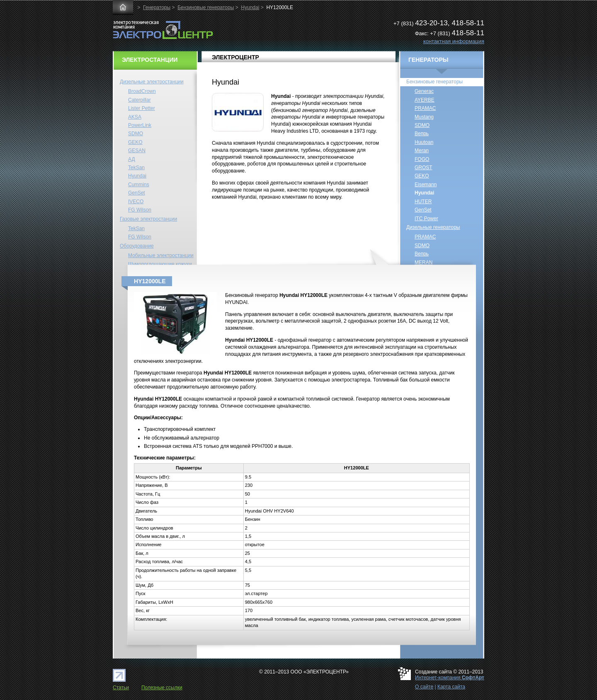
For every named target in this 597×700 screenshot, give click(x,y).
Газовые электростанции (148, 219)
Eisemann (426, 185)
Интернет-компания (450, 678)
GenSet (137, 193)
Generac (424, 91)
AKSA (135, 117)
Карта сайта (451, 687)
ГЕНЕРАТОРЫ (428, 60)
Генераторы (157, 7)
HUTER (423, 202)
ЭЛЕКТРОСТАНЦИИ (150, 60)
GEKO (135, 142)
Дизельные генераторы (433, 227)
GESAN (137, 151)
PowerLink (140, 125)
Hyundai (250, 7)
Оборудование (137, 246)
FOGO (422, 159)
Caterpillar (140, 100)
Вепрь (422, 134)
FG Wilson (140, 210)
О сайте (424, 687)
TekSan (136, 168)
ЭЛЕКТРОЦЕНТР (235, 57)
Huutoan (424, 142)
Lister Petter (142, 108)
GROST (423, 168)
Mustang (424, 117)
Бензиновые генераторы (206, 7)
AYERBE (425, 100)
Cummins (139, 185)
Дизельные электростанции (152, 82)
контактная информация (454, 41)
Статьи (121, 688)
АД (132, 159)
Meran (422, 151)
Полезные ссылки (162, 688)
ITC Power (426, 219)
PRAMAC (425, 108)
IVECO (136, 202)
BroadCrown (142, 91)
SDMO (136, 134)
